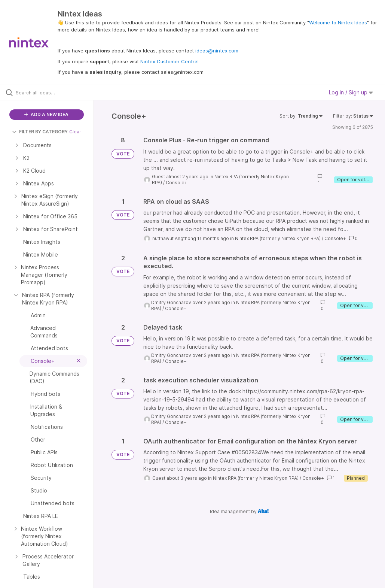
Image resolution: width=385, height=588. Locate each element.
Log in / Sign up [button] (351, 92)
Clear (75, 132)
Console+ (177, 183)
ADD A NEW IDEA (46, 114)
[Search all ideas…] (51, 93)
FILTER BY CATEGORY (40, 132)
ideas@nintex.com (217, 51)
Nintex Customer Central (169, 61)
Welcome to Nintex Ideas (338, 22)
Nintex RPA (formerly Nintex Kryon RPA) (278, 238)
